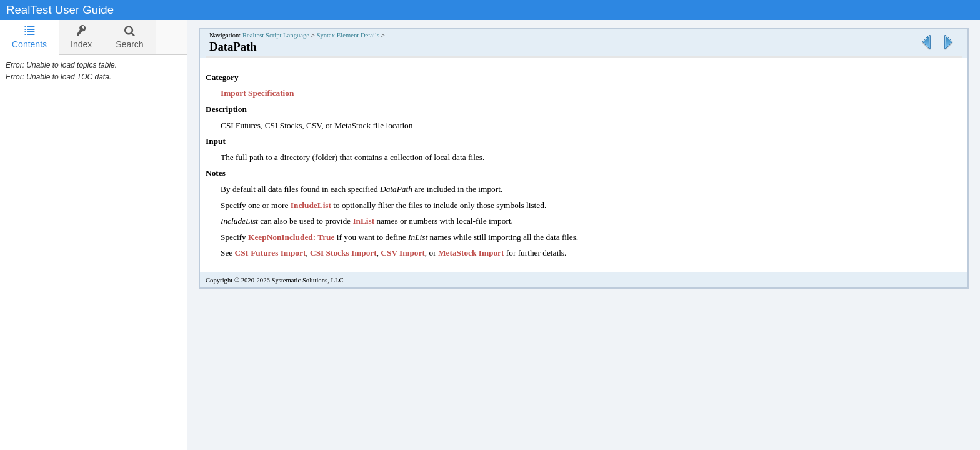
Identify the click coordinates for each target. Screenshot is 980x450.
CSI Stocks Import (356, 253)
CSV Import (415, 253)
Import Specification (270, 93)
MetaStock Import (484, 253)
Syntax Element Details (360, 35)
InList (376, 221)
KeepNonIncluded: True (304, 237)
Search (129, 37)
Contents (29, 37)
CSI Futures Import (283, 253)
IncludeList (323, 205)
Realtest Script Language (288, 35)
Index (81, 37)
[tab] (29, 37)
